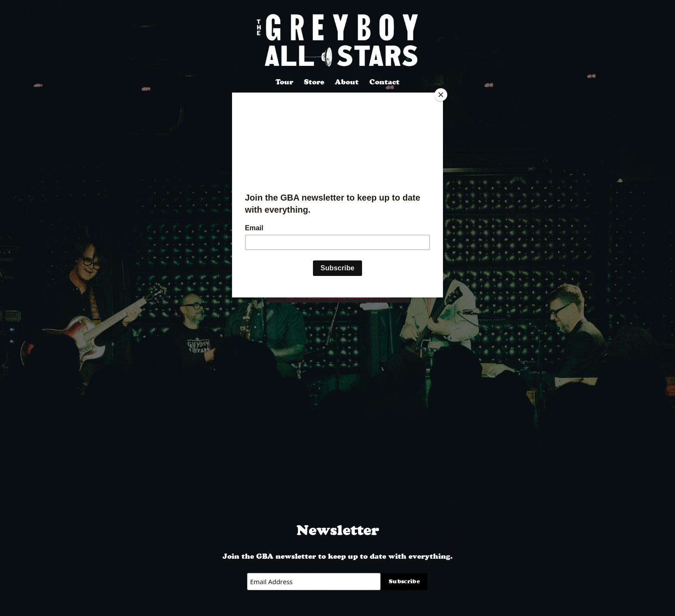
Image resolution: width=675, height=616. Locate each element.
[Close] (441, 95)
